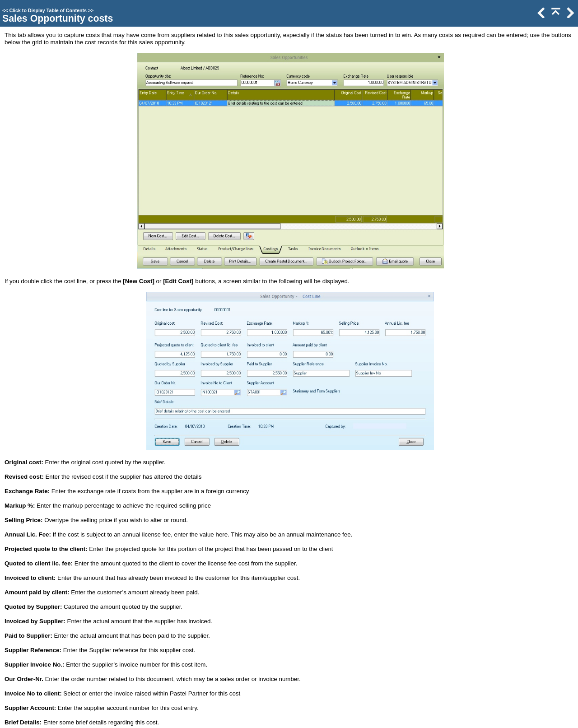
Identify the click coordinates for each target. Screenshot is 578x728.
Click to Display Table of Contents (48, 10)
